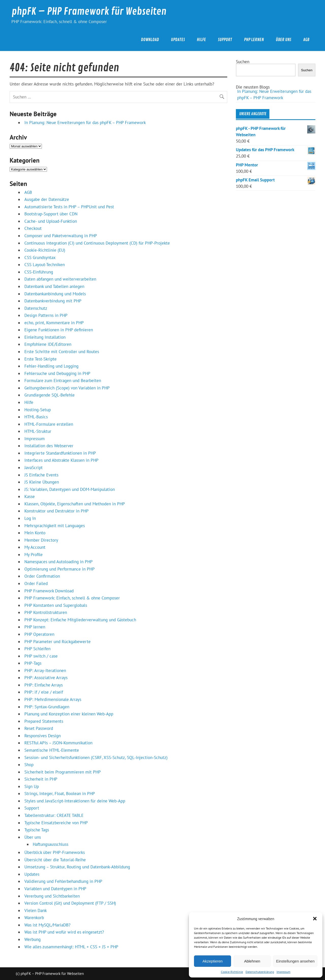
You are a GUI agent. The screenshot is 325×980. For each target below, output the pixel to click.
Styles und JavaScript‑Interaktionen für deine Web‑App (75, 801)
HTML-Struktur (38, 431)
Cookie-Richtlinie (232, 972)
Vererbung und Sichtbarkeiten (52, 896)
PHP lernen (254, 40)
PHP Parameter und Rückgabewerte (58, 642)
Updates (178, 40)
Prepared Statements (44, 721)
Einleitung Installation (45, 337)
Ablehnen (252, 961)
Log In (30, 518)
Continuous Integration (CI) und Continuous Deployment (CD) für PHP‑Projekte (97, 243)
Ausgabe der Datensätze (47, 199)
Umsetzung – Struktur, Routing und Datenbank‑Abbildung (77, 867)
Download (150, 40)
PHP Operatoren (39, 634)
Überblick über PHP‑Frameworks (55, 852)
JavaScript (34, 468)
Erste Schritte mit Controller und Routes (62, 352)
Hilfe (201, 40)
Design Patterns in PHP (46, 315)
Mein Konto (35, 533)
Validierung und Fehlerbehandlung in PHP (63, 881)
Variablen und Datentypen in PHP (55, 889)
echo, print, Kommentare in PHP (54, 323)
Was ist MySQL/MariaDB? (47, 925)
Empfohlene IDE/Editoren (48, 344)
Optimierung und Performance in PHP (60, 569)
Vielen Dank (36, 910)
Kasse (30, 496)
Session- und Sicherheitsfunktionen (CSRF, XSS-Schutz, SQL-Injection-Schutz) (96, 758)
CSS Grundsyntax (40, 257)
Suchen (243, 62)
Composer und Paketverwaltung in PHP (61, 236)
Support (225, 40)
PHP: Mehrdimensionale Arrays (53, 699)
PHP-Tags (33, 663)
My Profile (34, 555)
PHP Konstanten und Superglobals (56, 605)
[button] (315, 919)
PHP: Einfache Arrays (44, 685)
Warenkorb (34, 918)
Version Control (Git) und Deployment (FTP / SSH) (70, 903)
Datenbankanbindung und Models (55, 294)
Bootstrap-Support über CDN (51, 214)
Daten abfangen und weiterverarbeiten (60, 279)
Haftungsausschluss (51, 844)
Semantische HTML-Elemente (52, 750)
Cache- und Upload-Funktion (51, 221)
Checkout (33, 228)
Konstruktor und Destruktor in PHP (56, 511)
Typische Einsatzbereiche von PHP (56, 823)
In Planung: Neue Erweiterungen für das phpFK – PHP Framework (85, 123)
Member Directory (41, 540)
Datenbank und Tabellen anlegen (54, 286)
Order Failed (36, 583)
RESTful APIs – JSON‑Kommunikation (58, 743)
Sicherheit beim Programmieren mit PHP (63, 772)
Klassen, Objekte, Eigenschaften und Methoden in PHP (75, 504)
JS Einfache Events (41, 475)
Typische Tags (37, 830)
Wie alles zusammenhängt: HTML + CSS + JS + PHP (71, 947)
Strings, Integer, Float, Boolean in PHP (60, 794)
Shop (29, 765)
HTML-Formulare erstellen (49, 424)
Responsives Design (43, 736)
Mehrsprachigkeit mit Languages (55, 526)
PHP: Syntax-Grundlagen (47, 707)
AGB (306, 40)
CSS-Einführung (39, 272)
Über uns (283, 40)
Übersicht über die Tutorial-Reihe (55, 860)
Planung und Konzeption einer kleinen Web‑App (69, 714)
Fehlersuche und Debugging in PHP (57, 373)
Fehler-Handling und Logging (51, 366)
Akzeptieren (212, 961)
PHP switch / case (41, 656)
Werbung (32, 939)
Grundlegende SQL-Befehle (50, 395)
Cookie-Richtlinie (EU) (45, 250)
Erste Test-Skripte (40, 359)
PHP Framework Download (49, 591)
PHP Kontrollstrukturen (46, 612)
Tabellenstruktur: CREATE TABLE (54, 815)
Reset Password (39, 728)
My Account (35, 547)
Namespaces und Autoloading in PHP (59, 562)
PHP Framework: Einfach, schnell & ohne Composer (72, 598)
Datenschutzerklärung (260, 972)
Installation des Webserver (49, 446)
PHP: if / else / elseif (44, 692)
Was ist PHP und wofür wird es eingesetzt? (64, 932)
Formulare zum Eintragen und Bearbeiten (63, 381)
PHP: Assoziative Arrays (46, 678)
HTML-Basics (36, 417)
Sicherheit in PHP (41, 779)
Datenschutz (36, 308)
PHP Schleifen (37, 649)
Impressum (283, 972)
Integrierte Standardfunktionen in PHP (60, 453)
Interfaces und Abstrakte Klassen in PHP (61, 460)
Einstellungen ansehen (295, 961)
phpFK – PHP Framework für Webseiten (89, 12)
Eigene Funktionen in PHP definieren (59, 330)
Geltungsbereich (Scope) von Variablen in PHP (67, 388)
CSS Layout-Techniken (45, 265)
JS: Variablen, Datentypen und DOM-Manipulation (70, 489)
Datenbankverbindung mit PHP (53, 301)
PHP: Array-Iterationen (45, 670)
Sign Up (32, 786)
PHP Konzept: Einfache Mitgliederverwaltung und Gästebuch (80, 620)
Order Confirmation (42, 576)
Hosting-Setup (38, 410)
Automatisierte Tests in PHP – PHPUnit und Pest (69, 207)
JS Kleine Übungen (42, 482)
